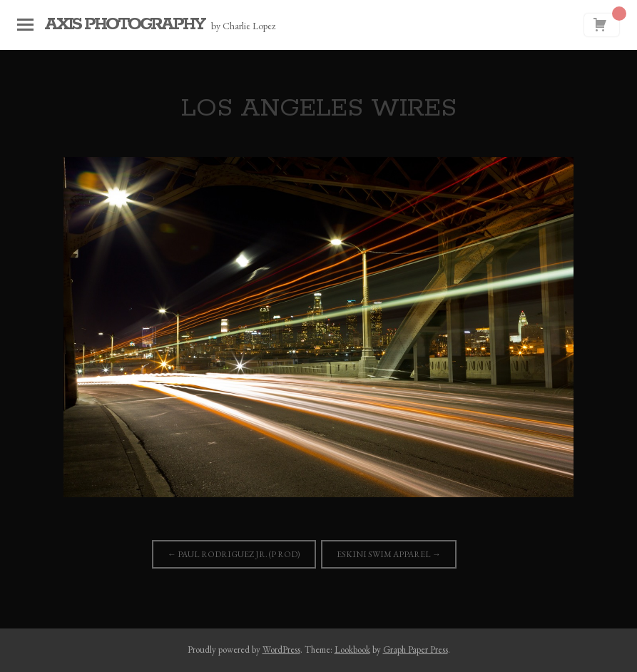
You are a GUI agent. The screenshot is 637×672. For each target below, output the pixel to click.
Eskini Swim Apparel (389, 554)
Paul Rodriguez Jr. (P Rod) (234, 554)
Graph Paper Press (416, 650)
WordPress (281, 650)
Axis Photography (124, 25)
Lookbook (352, 650)
